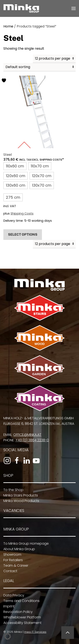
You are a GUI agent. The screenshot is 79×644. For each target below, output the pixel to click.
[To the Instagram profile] (6, 461)
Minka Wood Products (20, 501)
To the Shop (12, 490)
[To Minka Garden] (39, 368)
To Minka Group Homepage (24, 544)
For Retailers (11, 560)
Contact (9, 571)
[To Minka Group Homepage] (39, 285)
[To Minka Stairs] (39, 308)
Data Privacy (12, 595)
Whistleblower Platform (20, 617)
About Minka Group (17, 549)
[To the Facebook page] (16, 461)
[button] (74, 8)
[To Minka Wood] (39, 338)
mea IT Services (34, 632)
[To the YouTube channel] (35, 461)
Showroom (11, 554)
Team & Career (14, 565)
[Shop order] (39, 67)
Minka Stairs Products (19, 495)
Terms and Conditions (20, 601)
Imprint (7, 606)
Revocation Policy (16, 612)
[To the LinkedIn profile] (25, 461)
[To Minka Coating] (39, 398)
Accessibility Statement (21, 623)
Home (8, 26)
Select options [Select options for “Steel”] (23, 234)
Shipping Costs (22, 213)
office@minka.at (26, 435)
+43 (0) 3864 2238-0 (31, 440)
